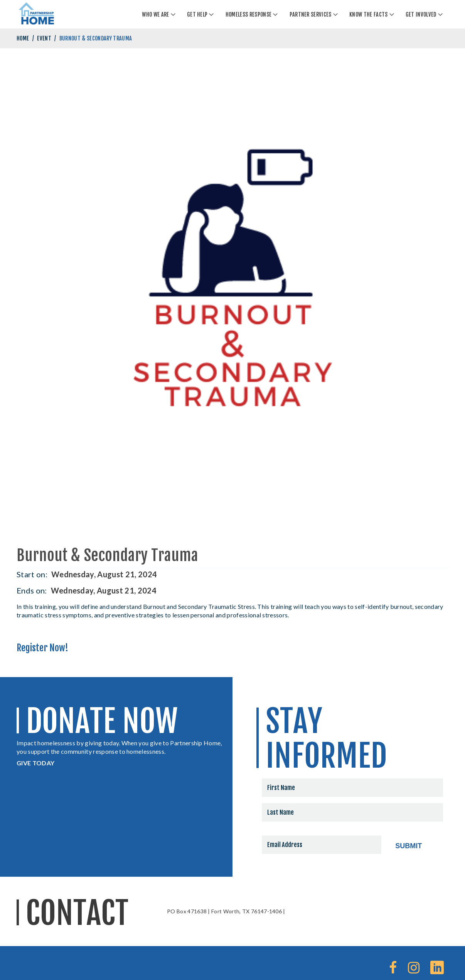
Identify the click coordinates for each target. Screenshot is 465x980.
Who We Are (155, 14)
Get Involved (421, 14)
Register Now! (42, 648)
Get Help (197, 14)
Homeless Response (249, 14)
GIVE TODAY (35, 763)
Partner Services (311, 14)
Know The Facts (368, 14)
